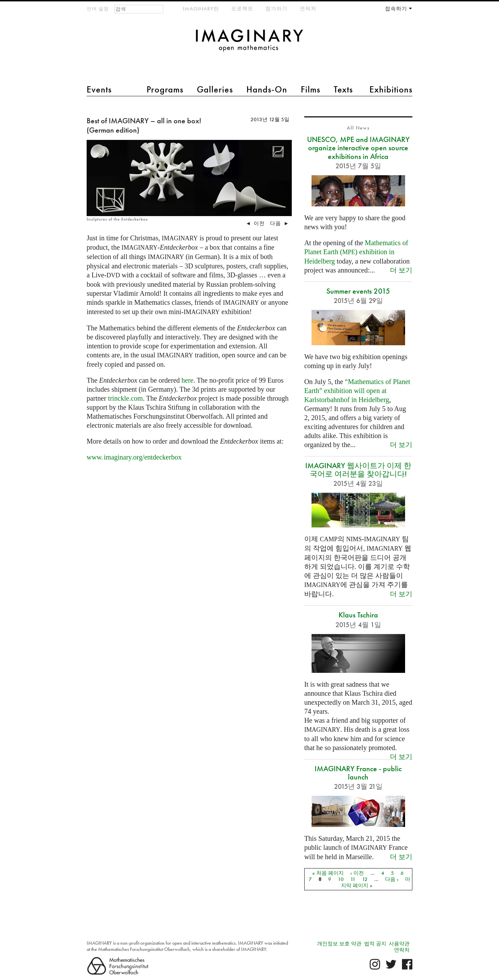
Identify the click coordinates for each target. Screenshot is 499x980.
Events (99, 89)
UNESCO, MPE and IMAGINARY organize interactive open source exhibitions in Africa (358, 148)
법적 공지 (375, 944)
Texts (343, 89)
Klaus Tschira (358, 615)
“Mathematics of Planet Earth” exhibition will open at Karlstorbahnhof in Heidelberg (357, 391)
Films (310, 89)
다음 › (392, 879)
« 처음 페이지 (328, 873)
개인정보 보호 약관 (339, 944)
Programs (165, 89)
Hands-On (267, 89)
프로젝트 (242, 9)
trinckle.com (126, 398)
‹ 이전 (357, 873)
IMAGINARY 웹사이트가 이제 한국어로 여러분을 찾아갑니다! (358, 470)
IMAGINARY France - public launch (358, 773)
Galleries (215, 89)
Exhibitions (391, 89)
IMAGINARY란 (201, 9)
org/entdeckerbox (134, 457)
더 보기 (401, 270)
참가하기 (277, 9)
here (187, 380)
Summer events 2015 (358, 291)
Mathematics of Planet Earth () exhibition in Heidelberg (356, 252)
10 (341, 879)
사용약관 (399, 944)
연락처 (308, 9)
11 (353, 879)
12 (365, 879)
